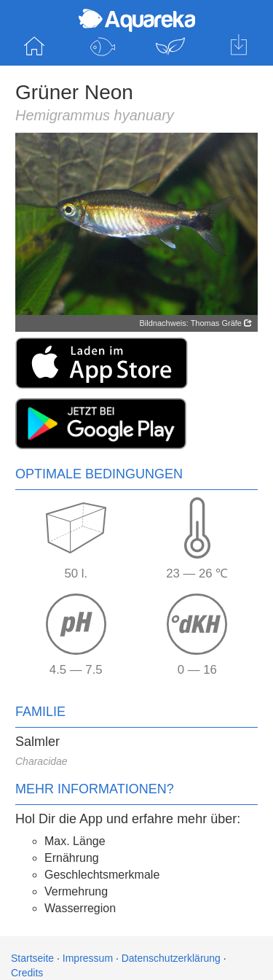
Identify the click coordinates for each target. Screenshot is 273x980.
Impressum (88, 958)
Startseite (34, 47)
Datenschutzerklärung (171, 958)
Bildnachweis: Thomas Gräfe (196, 323)
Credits (27, 973)
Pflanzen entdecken (171, 47)
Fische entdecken (103, 47)
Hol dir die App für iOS (239, 47)
